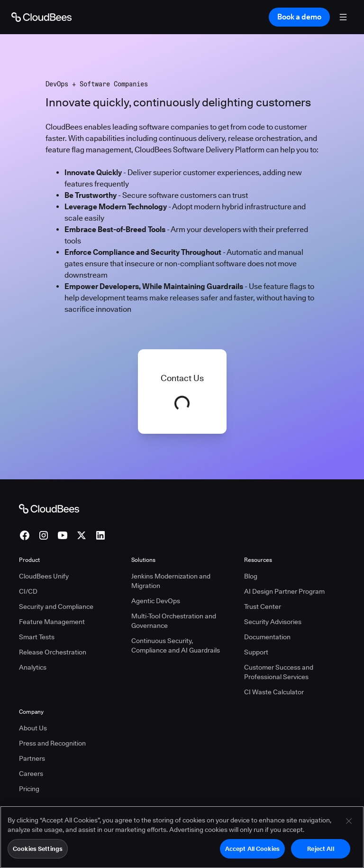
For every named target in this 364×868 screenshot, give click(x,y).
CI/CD (28, 591)
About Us (33, 728)
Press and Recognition (52, 743)
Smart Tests (37, 637)
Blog (251, 576)
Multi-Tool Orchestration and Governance (174, 621)
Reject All (320, 852)
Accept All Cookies (252, 852)
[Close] (349, 825)
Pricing (29, 789)
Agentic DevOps (156, 601)
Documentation (267, 637)
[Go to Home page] (41, 17)
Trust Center (263, 607)
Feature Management (52, 622)
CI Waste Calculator (274, 692)
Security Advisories (273, 622)
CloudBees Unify (44, 576)
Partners (32, 758)
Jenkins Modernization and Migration (171, 581)
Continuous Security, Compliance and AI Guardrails (176, 645)
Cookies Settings (38, 852)
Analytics (33, 667)
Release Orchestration (53, 652)
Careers (31, 774)
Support (256, 652)
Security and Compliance (56, 607)
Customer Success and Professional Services (279, 672)
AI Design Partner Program (284, 591)
